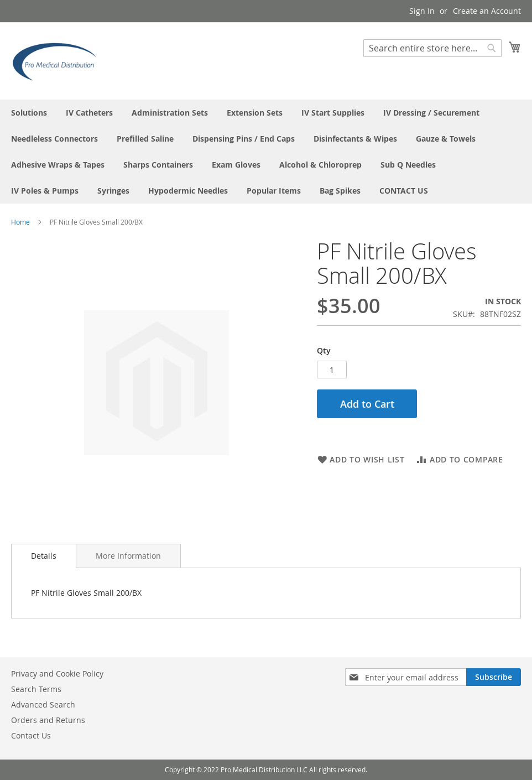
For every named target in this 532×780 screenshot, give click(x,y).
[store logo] (58, 60)
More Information (128, 556)
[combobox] (432, 48)
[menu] (266, 152)
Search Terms (36, 689)
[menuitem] (29, 113)
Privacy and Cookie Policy (57, 674)
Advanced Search (43, 704)
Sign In (422, 11)
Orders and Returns (48, 720)
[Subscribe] (494, 677)
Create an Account (487, 11)
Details (44, 556)
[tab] (44, 556)
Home (20, 222)
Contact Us (31, 735)
